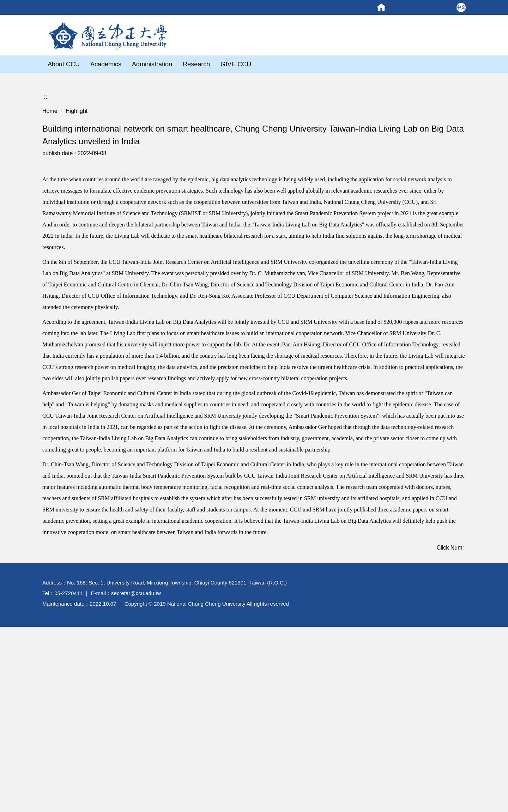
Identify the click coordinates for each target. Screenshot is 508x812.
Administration (152, 64)
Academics (106, 64)
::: (45, 88)
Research (196, 64)
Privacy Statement (404, 770)
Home (50, 102)
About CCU (64, 64)
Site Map (492, 411)
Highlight (77, 102)
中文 (461, 7)
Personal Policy (361, 770)
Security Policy (447, 770)
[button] (47, 234)
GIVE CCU (236, 64)
